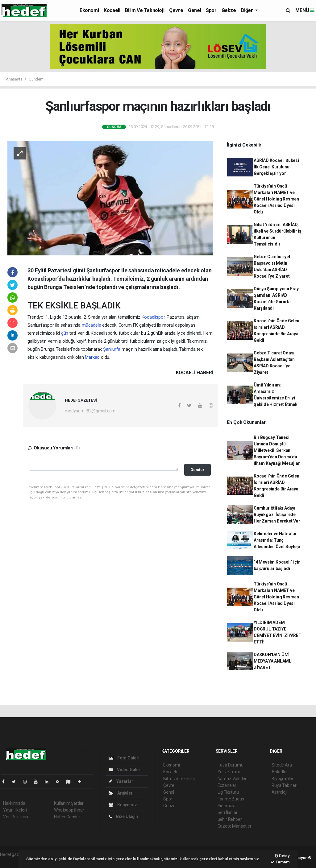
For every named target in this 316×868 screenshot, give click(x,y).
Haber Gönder (67, 817)
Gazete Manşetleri (235, 826)
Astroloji (279, 792)
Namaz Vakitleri (233, 779)
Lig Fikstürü (228, 792)
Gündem (36, 79)
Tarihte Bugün (231, 799)
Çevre (176, 10)
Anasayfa (15, 79)
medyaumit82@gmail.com (90, 411)
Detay (282, 856)
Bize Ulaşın (123, 816)
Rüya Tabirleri (284, 785)
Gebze (229, 10)
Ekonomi (89, 10)
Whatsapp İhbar (69, 810)
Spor (211, 10)
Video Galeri (125, 770)
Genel (194, 10)
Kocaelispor (153, 317)
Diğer (248, 10)
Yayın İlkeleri (15, 810)
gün (65, 333)
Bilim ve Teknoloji (145, 10)
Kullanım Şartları (69, 803)
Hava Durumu (231, 765)
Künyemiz (123, 805)
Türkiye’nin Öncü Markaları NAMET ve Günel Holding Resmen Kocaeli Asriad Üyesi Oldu (276, 199)
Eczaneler (227, 785)
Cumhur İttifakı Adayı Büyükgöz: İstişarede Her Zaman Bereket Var (277, 515)
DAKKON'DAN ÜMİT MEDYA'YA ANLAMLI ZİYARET (273, 661)
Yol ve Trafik (229, 772)
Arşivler (121, 793)
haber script (11, 861)
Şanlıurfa (112, 349)
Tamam (280, 862)
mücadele (91, 325)
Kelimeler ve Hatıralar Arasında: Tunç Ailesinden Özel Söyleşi (277, 540)
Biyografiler (283, 779)
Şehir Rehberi (230, 819)
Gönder (197, 470)
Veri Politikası (16, 817)
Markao (92, 357)
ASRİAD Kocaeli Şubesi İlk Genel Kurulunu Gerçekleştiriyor (276, 167)
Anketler (280, 772)
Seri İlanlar (228, 812)
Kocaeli (112, 10)
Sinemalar (227, 806)
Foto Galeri (124, 758)
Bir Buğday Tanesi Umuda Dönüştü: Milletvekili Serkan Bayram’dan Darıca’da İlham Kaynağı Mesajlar (277, 450)
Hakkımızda (14, 803)
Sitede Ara (282, 765)
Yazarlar (121, 781)
